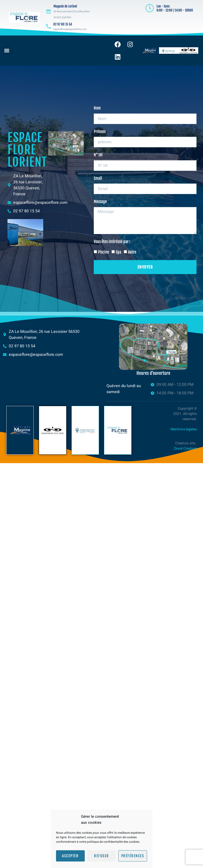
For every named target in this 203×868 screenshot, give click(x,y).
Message (100, 202)
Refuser (101, 856)
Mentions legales (184, 429)
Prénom (100, 132)
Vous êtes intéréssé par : (112, 242)
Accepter (70, 856)
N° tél (98, 155)
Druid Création (185, 449)
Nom (97, 108)
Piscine (103, 252)
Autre (132, 252)
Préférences (133, 856)
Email (98, 178)
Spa (118, 252)
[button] (7, 51)
